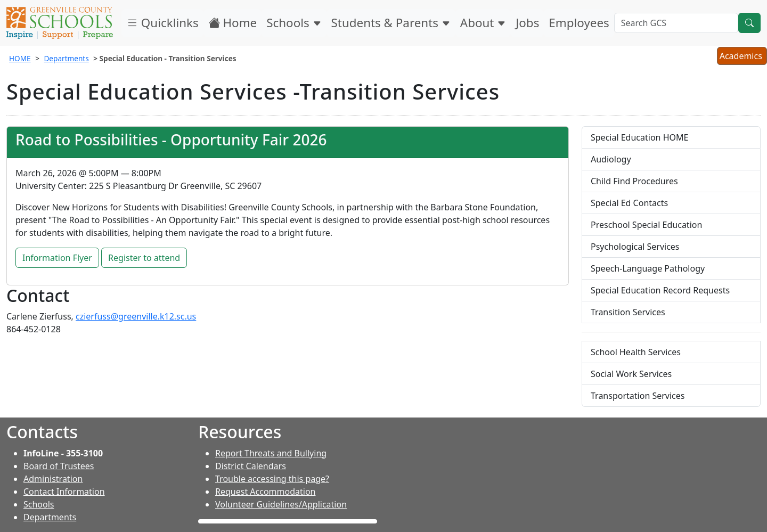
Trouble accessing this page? (272, 479)
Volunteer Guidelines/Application (281, 504)
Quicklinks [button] (162, 23)
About (483, 23)
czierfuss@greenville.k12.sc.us (136, 316)
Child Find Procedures (634, 181)
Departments (66, 58)
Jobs (527, 23)
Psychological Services (635, 247)
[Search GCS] (676, 23)
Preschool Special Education (646, 225)
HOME (20, 58)
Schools (294, 23)
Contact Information (64, 492)
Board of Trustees (59, 466)
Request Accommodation (265, 492)
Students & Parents (391, 23)
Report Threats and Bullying (271, 453)
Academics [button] (742, 57)
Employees (579, 23)
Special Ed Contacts (629, 203)
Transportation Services (638, 396)
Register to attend (144, 258)
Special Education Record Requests (660, 290)
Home (233, 23)
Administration (53, 479)
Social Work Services (631, 374)
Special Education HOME (639, 137)
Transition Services (628, 312)
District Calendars (251, 466)
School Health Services (636, 352)
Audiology (611, 159)
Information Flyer (57, 258)
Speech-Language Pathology (648, 268)
